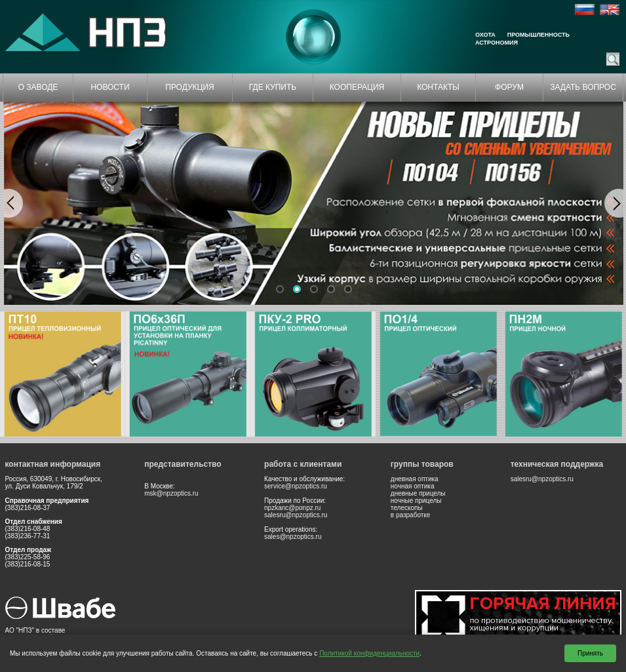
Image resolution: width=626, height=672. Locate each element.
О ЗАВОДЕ (38, 87)
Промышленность (538, 35)
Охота (485, 35)
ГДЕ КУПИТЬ (273, 87)
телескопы (407, 508)
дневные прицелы (418, 493)
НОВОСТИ (110, 87)
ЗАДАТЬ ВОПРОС (583, 87)
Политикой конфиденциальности (369, 653)
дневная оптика (415, 479)
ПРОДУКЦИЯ (189, 87)
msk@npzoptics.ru (171, 493)
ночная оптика (413, 486)
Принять (590, 653)
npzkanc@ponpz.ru (292, 508)
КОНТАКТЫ (438, 87)
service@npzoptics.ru (296, 486)
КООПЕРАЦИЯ (357, 87)
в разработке (411, 515)
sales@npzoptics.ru (293, 537)
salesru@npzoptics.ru (296, 515)
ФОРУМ (509, 87)
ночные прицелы (416, 501)
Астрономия (497, 43)
